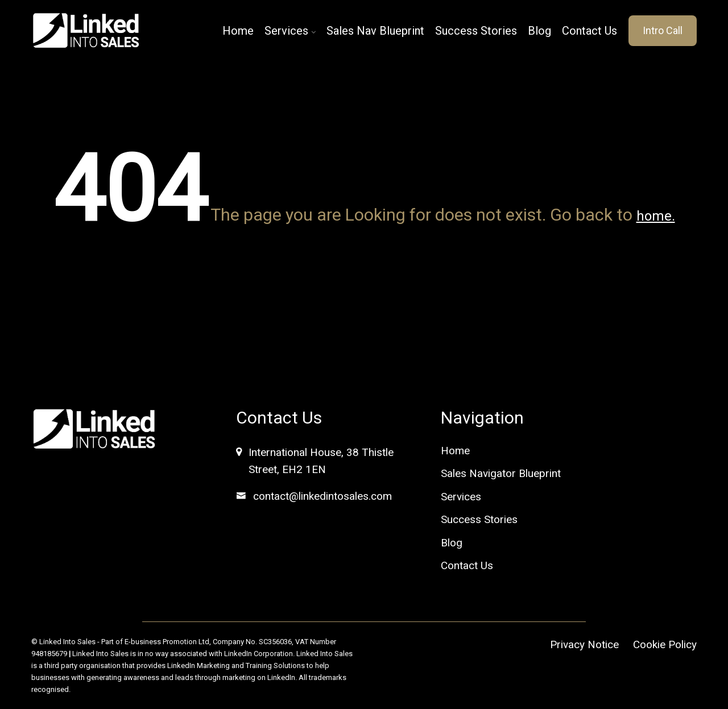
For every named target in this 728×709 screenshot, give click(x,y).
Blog (539, 31)
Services (286, 31)
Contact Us (590, 31)
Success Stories (476, 31)
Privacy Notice (584, 644)
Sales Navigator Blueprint (501, 473)
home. (656, 216)
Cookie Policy (665, 644)
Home (238, 31)
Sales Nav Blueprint (375, 31)
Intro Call (663, 30)
